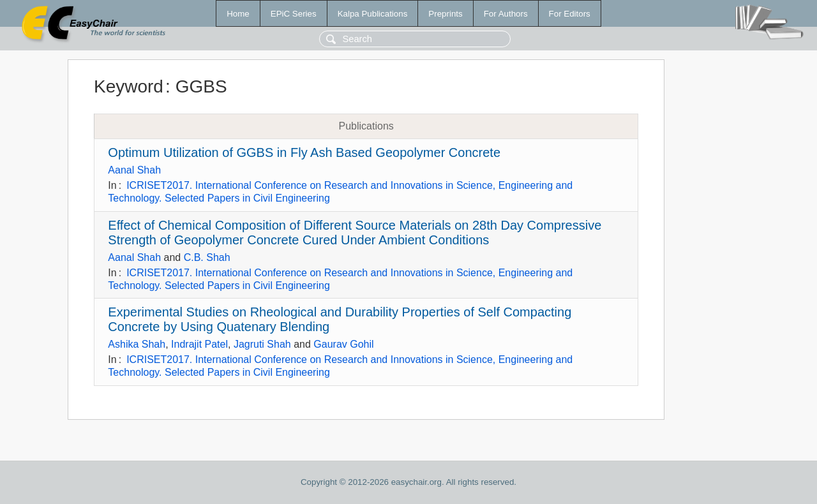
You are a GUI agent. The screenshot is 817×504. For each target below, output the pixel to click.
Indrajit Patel (199, 344)
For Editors (570, 14)
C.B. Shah (207, 257)
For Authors (506, 14)
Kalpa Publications (373, 14)
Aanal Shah (134, 170)
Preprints (445, 14)
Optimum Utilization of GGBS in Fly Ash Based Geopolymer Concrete (304, 152)
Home (238, 14)
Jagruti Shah (262, 344)
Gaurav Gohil (343, 344)
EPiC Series (294, 14)
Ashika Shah (137, 344)
